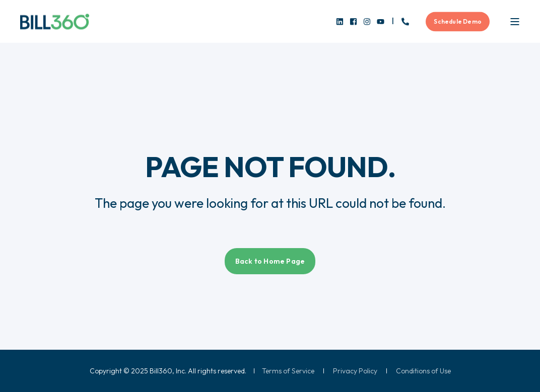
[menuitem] (288, 371)
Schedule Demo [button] (458, 21)
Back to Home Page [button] (270, 261)
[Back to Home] (55, 21)
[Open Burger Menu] (515, 22)
